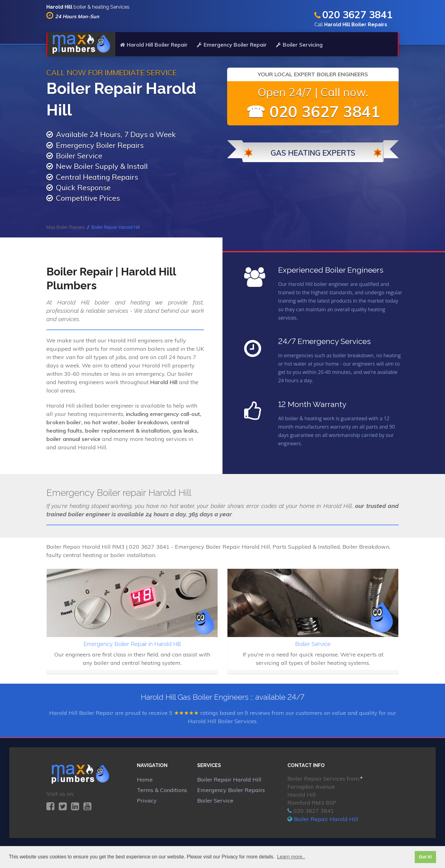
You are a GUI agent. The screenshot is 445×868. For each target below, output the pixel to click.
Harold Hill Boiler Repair (154, 45)
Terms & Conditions (162, 790)
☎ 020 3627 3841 (313, 112)
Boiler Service (215, 801)
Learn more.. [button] (291, 857)
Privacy (147, 801)
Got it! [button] (425, 857)
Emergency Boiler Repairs (231, 790)
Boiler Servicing (299, 45)
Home (145, 780)
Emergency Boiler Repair (232, 45)
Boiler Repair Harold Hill (229, 780)
